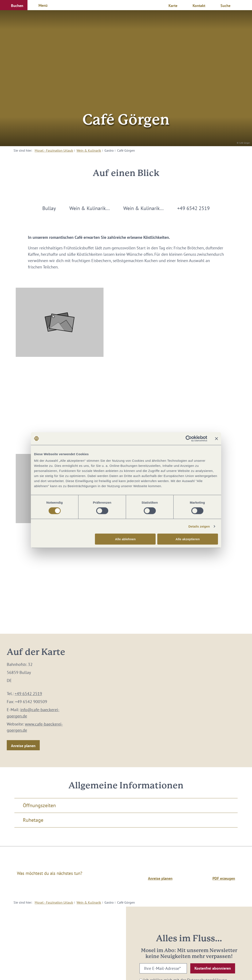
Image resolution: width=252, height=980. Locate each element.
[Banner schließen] (216, 438)
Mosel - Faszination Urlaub (54, 150)
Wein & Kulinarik (89, 150)
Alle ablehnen (125, 539)
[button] (14, 5)
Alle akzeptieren (188, 539)
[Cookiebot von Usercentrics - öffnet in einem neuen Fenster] (189, 438)
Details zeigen (199, 526)
